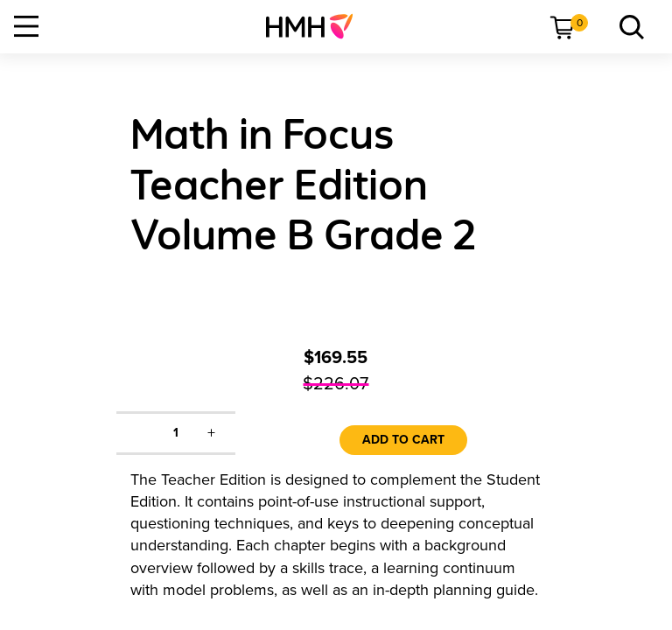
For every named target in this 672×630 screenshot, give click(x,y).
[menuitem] (316, 26)
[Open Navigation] (26, 26)
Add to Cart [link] (403, 440)
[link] (316, 26)
